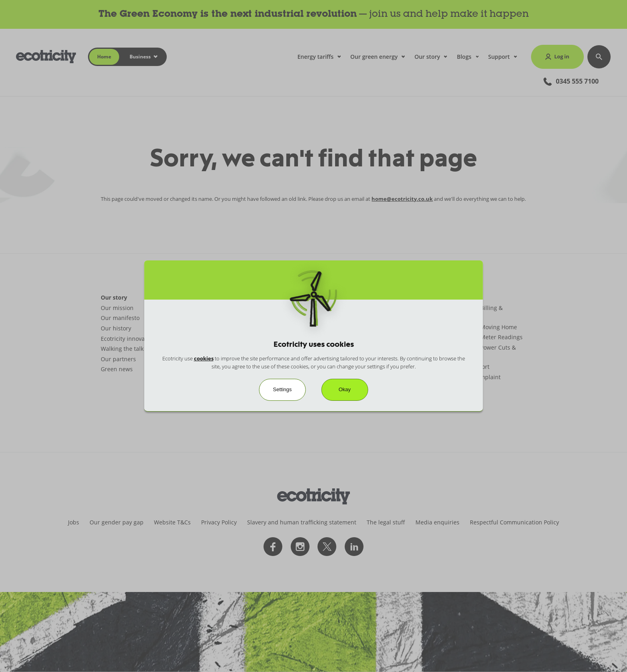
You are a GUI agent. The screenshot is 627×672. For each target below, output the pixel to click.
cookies (204, 358)
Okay (345, 389)
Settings (283, 389)
